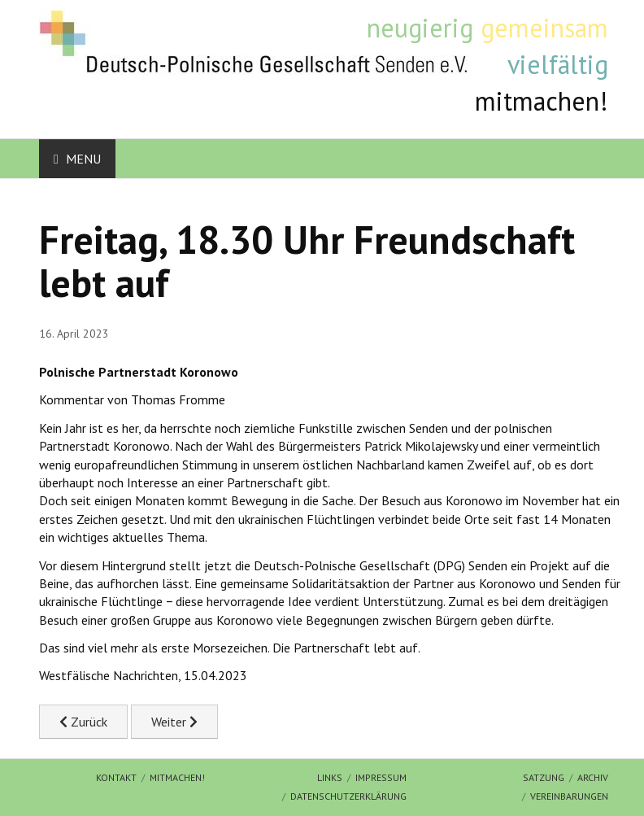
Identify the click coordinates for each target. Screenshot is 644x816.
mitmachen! (177, 777)
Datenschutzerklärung (348, 796)
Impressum (381, 777)
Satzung (544, 777)
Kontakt (116, 777)
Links (330, 777)
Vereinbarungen (569, 796)
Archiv (593, 777)
